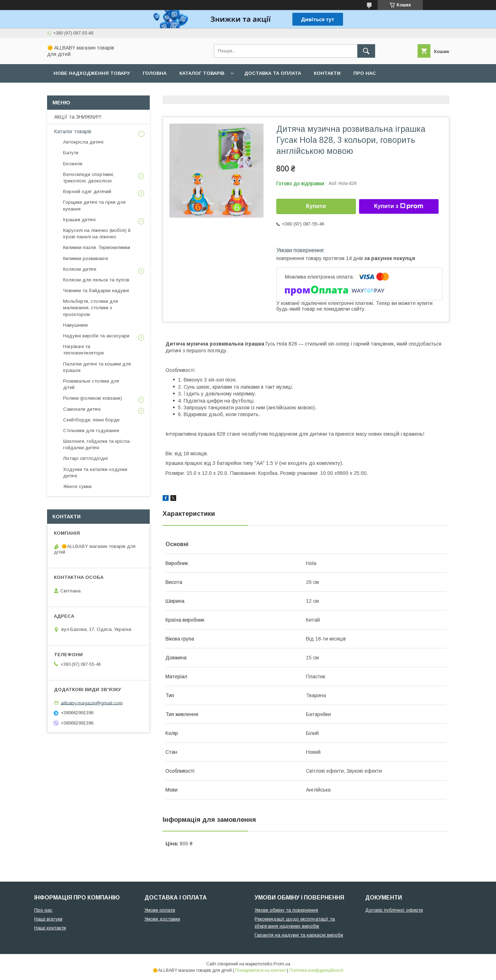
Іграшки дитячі (79, 220)
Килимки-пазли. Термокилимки (97, 247)
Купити (316, 206)
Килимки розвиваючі (86, 258)
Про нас (365, 73)
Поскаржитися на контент (260, 970)
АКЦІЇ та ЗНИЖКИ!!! (78, 117)
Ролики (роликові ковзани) (93, 398)
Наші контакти (50, 928)
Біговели (73, 164)
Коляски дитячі (80, 269)
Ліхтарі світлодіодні (85, 458)
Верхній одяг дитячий (87, 191)
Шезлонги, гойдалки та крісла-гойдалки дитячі (97, 444)
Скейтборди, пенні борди (91, 420)
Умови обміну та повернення (286, 910)
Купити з (399, 206)
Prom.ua (282, 964)
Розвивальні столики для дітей (91, 384)
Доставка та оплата (273, 73)
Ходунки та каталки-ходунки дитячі (95, 473)
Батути (71, 153)
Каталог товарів (202, 73)
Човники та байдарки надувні (96, 291)
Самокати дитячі (82, 409)
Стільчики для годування (91, 431)
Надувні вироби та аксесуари (96, 336)
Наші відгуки (48, 919)
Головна (155, 73)
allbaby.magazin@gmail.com (92, 703)
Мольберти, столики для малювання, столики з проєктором (91, 308)
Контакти (327, 73)
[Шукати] (366, 51)
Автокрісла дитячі (83, 142)
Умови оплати (160, 910)
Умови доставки (162, 919)
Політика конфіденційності (316, 970)
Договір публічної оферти (394, 910)
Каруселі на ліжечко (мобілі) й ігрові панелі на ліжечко (97, 234)
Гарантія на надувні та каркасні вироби (299, 935)
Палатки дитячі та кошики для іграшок (97, 367)
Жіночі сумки (77, 486)
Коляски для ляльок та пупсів (96, 280)
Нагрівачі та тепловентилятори (83, 350)
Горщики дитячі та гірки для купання (94, 205)
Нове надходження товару (92, 73)
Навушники (75, 325)
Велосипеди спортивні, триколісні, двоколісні (89, 178)
